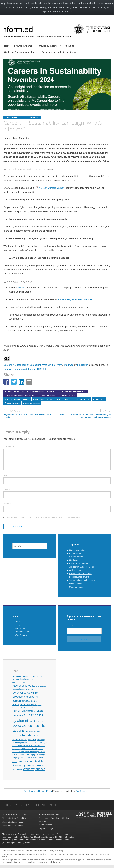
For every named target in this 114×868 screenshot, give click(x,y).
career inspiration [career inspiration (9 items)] (41, 686)
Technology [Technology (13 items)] (30, 765)
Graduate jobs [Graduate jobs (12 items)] (37, 708)
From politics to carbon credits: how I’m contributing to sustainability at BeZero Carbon (84, 413)
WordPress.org (21, 635)
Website (7, 504)
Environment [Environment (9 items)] (27, 708)
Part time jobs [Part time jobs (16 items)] (18, 743)
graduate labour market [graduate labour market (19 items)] (23, 711)
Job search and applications (81, 567)
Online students (76, 570)
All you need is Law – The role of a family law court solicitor (30, 413)
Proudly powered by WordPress (38, 791)
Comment (9, 446)
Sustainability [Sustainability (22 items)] (19, 765)
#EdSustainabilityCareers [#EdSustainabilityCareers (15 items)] (22, 679)
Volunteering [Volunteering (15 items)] (17, 769)
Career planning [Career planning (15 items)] (19, 689)
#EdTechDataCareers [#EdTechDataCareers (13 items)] (20, 682)
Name (7, 475)
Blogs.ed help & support (13, 826)
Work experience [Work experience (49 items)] (34, 769)
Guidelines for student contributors (60, 52)
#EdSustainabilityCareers (18, 399)
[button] (6, 382)
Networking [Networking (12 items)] (41, 740)
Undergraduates (68, 395)
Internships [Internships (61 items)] (27, 735)
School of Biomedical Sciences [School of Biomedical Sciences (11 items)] (29, 746)
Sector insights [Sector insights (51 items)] (28, 761)
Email (7, 490)
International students (79, 563)
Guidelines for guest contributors (21, 52)
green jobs (100, 399)
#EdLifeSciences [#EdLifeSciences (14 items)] (35, 676)
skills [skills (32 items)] (41, 761)
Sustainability (13, 403)
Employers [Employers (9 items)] (38, 705)
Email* (84, 629)
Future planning (36, 391)
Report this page (46, 829)
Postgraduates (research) (80, 574)
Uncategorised (49, 395)
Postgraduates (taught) (75, 391)
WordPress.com (83, 791)
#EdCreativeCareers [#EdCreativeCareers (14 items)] (20, 676)
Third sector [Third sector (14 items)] (39, 765)
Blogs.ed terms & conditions (14, 814)
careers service (83, 399)
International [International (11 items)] (29, 731)
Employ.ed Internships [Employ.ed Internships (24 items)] (24, 705)
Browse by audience (48, 46)
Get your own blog (57, 851)
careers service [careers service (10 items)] (31, 689)
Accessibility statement (49, 814)
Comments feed (22, 632)
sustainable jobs (33, 403)
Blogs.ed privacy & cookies (14, 818)
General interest (76, 557)
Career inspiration (15, 391)
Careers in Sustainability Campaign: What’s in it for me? (33, 365)
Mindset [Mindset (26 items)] (32, 739)
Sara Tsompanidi (32, 118)
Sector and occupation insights (22, 395)
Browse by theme (23, 46)
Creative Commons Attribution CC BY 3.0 (25, 369)
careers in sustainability (60, 399)
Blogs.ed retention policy (13, 822)
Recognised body (47, 840)
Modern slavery (46, 825)
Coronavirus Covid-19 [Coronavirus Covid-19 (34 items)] (25, 693)
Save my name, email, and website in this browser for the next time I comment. (44, 518)
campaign (39, 399)
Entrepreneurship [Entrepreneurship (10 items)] (18, 708)
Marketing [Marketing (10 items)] (25, 740)
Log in (18, 625)
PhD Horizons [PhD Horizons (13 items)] (30, 743)
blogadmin (83, 365)
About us (69, 46)
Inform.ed (68, 365)
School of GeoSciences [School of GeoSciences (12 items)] (29, 749)
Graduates (54, 391)
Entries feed (20, 628)
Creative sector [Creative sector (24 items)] (30, 701)
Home (7, 46)
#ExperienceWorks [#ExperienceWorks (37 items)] (24, 686)
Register (19, 622)
